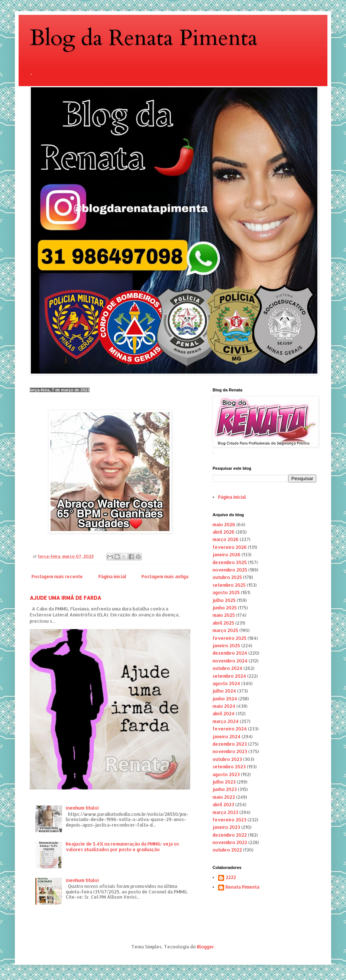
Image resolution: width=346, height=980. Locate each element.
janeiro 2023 (226, 827)
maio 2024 (224, 706)
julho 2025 (224, 600)
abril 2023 (223, 805)
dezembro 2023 (230, 744)
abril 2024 (224, 714)
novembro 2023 (230, 751)
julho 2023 (224, 782)
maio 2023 (224, 797)
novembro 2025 (230, 570)
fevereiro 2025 (229, 638)
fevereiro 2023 (229, 820)
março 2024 (226, 721)
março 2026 (226, 539)
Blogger (206, 947)
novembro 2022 (230, 842)
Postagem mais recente (57, 577)
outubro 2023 (227, 759)
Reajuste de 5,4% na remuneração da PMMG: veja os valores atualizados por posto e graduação (122, 846)
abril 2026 (224, 532)
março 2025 (225, 630)
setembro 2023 (229, 767)
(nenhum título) (82, 808)
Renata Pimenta (242, 887)
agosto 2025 (226, 592)
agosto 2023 (226, 774)
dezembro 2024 (230, 653)
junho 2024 (225, 699)
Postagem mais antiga (165, 577)
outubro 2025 (227, 577)
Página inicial (112, 577)
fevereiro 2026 (230, 547)
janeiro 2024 (227, 737)
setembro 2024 (229, 676)
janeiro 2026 (227, 555)
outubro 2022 (227, 850)
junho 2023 (225, 789)
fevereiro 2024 (230, 729)
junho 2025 (225, 608)
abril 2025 (223, 623)
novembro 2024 (230, 661)
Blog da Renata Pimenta (144, 38)
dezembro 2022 (230, 835)
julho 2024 (224, 691)
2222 (231, 878)
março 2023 (225, 812)
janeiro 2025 (226, 646)
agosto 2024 (226, 683)
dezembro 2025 (230, 562)
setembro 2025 (229, 585)
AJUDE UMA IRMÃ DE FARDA (65, 598)
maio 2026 (224, 525)
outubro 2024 (227, 668)
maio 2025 (224, 615)
